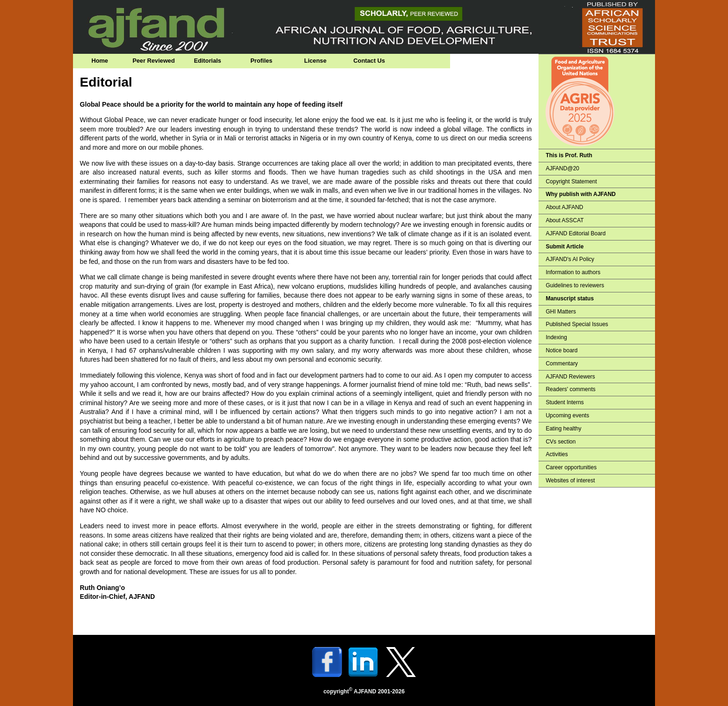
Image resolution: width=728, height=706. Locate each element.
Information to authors (573, 272)
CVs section (561, 442)
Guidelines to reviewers (575, 285)
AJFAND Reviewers (570, 377)
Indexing (556, 337)
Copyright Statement (571, 182)
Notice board (561, 350)
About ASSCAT (564, 220)
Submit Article (564, 247)
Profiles (261, 61)
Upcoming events (567, 415)
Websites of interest (570, 480)
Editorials (207, 61)
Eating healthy (563, 429)
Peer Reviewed (153, 61)
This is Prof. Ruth (569, 155)
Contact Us (369, 61)
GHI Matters (561, 312)
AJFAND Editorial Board (575, 233)
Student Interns (564, 402)
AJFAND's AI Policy (570, 259)
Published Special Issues (577, 324)
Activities (557, 454)
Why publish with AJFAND (581, 194)
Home (100, 61)
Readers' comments (570, 389)
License (315, 61)
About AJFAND (564, 207)
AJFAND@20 (562, 168)
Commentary (562, 364)
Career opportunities (571, 467)
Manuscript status (570, 298)
